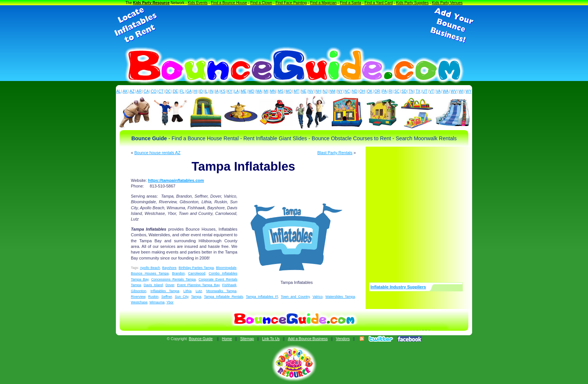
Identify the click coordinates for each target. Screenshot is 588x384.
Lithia (187, 291)
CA (146, 91)
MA (259, 91)
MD (252, 91)
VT (432, 91)
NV (311, 91)
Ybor (170, 302)
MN (273, 91)
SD (404, 91)
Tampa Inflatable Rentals (223, 297)
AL (118, 91)
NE (304, 91)
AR (139, 91)
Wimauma (157, 302)
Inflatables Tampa (165, 291)
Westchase (139, 302)
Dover (170, 285)
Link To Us (271, 339)
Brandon (178, 273)
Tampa (196, 297)
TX (418, 91)
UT (425, 91)
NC (347, 91)
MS (281, 91)
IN (211, 91)
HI (195, 91)
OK (370, 91)
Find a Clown (261, 3)
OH (362, 91)
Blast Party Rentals (335, 153)
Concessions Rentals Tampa (173, 279)
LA (237, 91)
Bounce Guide (201, 339)
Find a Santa (350, 3)
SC (397, 91)
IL (206, 91)
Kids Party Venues (447, 3)
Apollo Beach (150, 268)
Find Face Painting (291, 3)
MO (289, 91)
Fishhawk (229, 285)
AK (125, 91)
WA (446, 91)
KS (223, 91)
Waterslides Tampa (340, 297)
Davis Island (153, 285)
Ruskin (153, 297)
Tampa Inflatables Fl (262, 297)
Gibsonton (139, 291)
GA (189, 91)
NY (340, 91)
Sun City (181, 297)
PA (385, 91)
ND (355, 91)
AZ (132, 91)
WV (454, 91)
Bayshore (169, 268)
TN (411, 91)
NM (333, 91)
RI (390, 91)
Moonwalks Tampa (221, 291)
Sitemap (247, 339)
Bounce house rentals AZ (157, 153)
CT (161, 91)
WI (461, 91)
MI (266, 91)
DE (175, 91)
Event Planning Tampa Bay (198, 285)
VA (439, 91)
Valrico (317, 297)
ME (244, 91)
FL (182, 91)
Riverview (138, 297)
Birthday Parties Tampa (196, 268)
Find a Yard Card (379, 3)
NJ (325, 91)
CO (154, 91)
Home (227, 339)
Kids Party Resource (151, 3)
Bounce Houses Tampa (150, 273)
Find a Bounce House (229, 3)
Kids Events (198, 3)
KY (230, 91)
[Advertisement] (294, 25)
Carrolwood (197, 273)
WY (468, 91)
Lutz (199, 291)
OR (377, 91)
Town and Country (295, 297)
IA (217, 91)
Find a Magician (323, 3)
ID (201, 91)
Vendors (343, 339)
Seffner (166, 297)
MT (296, 91)
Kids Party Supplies (412, 3)
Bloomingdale (226, 268)
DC (168, 91)
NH (318, 91)
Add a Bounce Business (308, 339)
